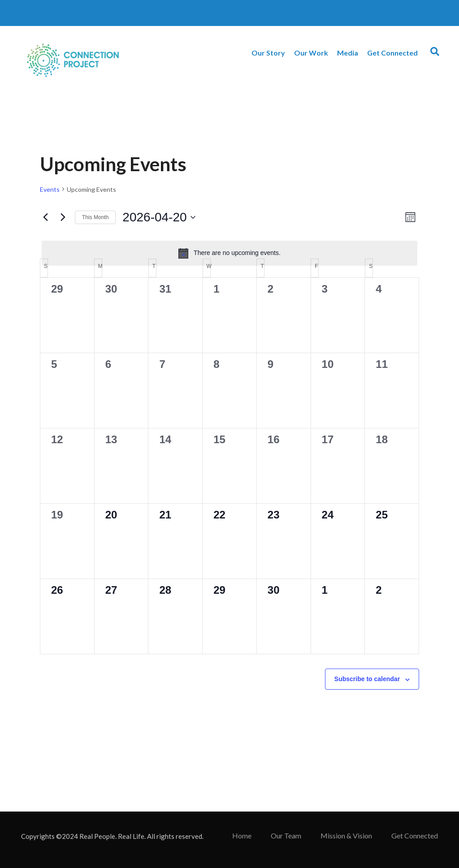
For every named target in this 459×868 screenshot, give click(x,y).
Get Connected (392, 53)
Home (242, 836)
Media (348, 53)
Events (50, 189)
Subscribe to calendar (367, 679)
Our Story (268, 53)
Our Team (286, 836)
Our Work (311, 53)
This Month (95, 217)
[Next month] (63, 217)
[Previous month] (45, 217)
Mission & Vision (346, 836)
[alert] (229, 253)
